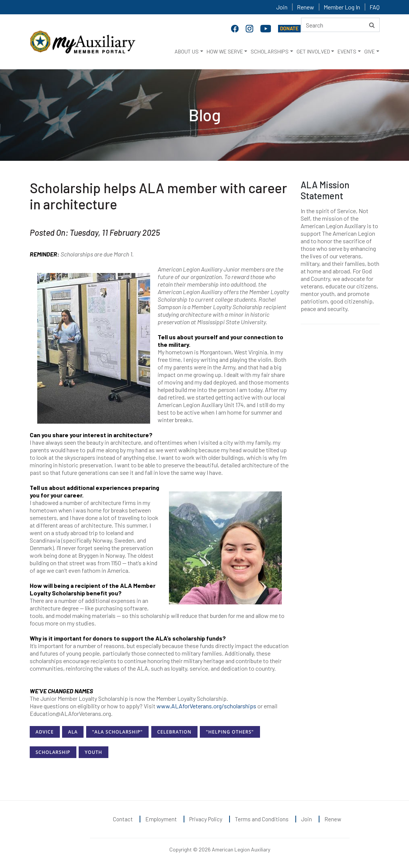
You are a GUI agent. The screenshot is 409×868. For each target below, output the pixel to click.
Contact (123, 819)
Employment (161, 819)
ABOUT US (187, 51)
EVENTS (347, 51)
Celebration (174, 732)
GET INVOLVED (313, 51)
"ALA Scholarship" (117, 732)
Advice (45, 732)
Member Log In (342, 7)
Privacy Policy (206, 819)
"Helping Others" (230, 732)
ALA (73, 732)
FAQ (375, 7)
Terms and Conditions (262, 819)
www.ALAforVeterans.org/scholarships (206, 706)
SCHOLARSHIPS (270, 51)
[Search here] (340, 25)
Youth (93, 752)
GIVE (369, 51)
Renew (306, 7)
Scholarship (53, 752)
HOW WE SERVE (225, 51)
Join (282, 7)
